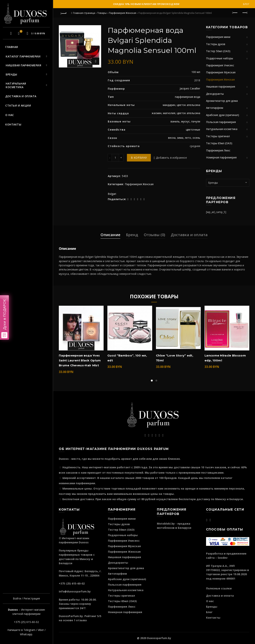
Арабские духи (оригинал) (223, 115)
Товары (102, 13)
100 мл (196, 72)
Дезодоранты (215, 94)
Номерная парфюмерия (221, 157)
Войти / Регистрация (26, 598)
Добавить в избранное (171, 158)
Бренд (132, 235)
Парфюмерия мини (218, 37)
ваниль (175, 121)
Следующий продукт (245, 13)
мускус (185, 121)
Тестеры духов (216, 44)
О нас (10, 115)
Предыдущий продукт (235, 13)
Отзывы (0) (154, 235)
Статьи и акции (18, 105)
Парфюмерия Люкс (218, 150)
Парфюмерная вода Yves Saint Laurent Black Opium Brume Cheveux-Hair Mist (80, 360)
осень (196, 138)
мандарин (169, 105)
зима (180, 138)
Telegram (29, 630)
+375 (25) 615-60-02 (26, 622)
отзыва (81, 620)
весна (172, 138)
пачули (196, 121)
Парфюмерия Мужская (221, 72)
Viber (41, 630)
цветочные (193, 130)
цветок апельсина (188, 105)
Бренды (11, 74)
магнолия (169, 113)
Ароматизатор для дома (222, 101)
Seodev (223, 558)
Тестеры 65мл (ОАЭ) (219, 143)
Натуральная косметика (16, 85)
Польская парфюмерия (221, 122)
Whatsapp (26, 634)
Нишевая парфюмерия (23, 65)
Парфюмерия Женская (122, 13)
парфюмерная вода (188, 97)
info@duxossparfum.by (75, 591)
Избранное (21, 32)
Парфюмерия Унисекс (220, 65)
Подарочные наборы (220, 58)
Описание (110, 235)
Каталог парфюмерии (23, 56)
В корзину (139, 158)
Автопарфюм (215, 108)
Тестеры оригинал (218, 136)
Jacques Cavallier (190, 88)
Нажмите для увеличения (96, 61)
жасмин (157, 113)
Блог (246, 4)
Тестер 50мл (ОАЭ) (218, 51)
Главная (12, 47)
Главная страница (84, 13)
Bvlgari (112, 194)
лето (188, 138)
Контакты (13, 124)
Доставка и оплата (21, 96)
